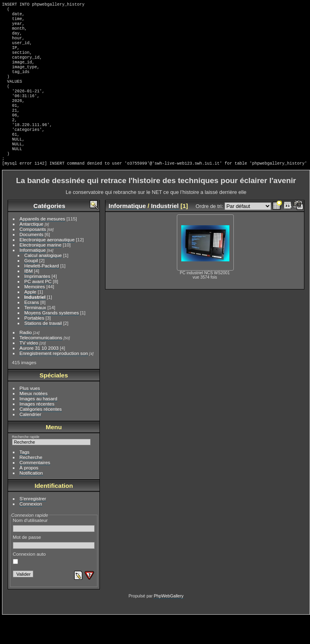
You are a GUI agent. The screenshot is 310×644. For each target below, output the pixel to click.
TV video (29, 370)
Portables (34, 345)
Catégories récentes (41, 436)
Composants (33, 256)
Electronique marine (41, 272)
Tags (25, 479)
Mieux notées (34, 421)
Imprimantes (37, 303)
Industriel (35, 324)
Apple (30, 319)
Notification (31, 500)
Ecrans (32, 329)
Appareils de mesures (43, 246)
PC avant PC (38, 309)
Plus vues (30, 415)
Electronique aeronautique (47, 267)
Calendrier (30, 441)
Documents (32, 262)
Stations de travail (43, 350)
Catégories (49, 233)
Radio (26, 360)
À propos (29, 495)
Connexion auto (29, 585)
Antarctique (32, 251)
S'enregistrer (33, 526)
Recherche (31, 484)
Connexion (31, 531)
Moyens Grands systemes (52, 340)
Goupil (31, 288)
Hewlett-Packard (42, 293)
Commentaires (35, 490)
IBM (29, 298)
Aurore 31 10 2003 (39, 375)
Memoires (35, 314)
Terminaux (35, 335)
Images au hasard (38, 426)
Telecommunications (41, 365)
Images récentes (37, 431)
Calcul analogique (43, 282)
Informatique (33, 277)
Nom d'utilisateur (54, 552)
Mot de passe (54, 569)
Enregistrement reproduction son (54, 380)
